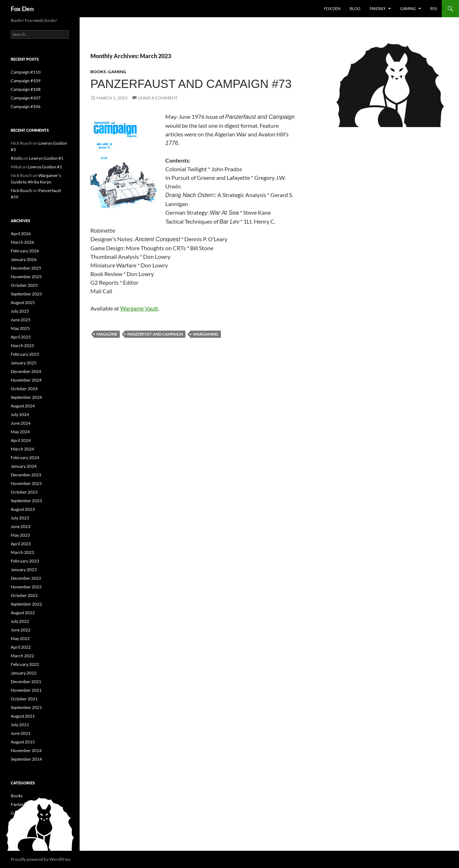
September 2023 (26, 501)
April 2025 (21, 337)
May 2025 (20, 328)
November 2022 (26, 587)
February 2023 (25, 561)
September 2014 (26, 759)
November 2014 (26, 750)
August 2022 (23, 613)
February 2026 (25, 251)
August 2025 (23, 302)
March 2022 (22, 656)
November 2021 (26, 690)
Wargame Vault (139, 308)
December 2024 (26, 371)
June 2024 (21, 423)
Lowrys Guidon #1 (46, 158)
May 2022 (20, 638)
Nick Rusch (21, 190)
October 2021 (24, 699)
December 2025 (26, 268)
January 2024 (24, 466)
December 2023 (26, 475)
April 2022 (21, 647)
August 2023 (23, 509)
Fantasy (378, 8)
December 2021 (26, 682)
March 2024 (22, 449)
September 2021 (26, 707)
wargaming (206, 334)
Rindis (17, 158)
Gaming (408, 8)
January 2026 (24, 259)
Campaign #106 (26, 106)
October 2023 (24, 492)
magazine (107, 334)
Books (98, 72)
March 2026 (22, 242)
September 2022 (26, 604)
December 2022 (26, 578)
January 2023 (24, 570)
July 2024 (20, 414)
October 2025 (24, 285)
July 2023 (20, 518)
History (18, 822)
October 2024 (24, 389)
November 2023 (26, 483)
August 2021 (23, 716)
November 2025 (26, 277)
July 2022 (20, 621)
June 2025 (21, 320)
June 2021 (21, 733)
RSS (434, 8)
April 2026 (21, 234)
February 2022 (25, 664)
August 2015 (23, 742)
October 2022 (24, 595)
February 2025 (25, 354)
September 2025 (26, 294)
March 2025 (22, 346)
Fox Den (22, 9)
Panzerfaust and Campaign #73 (191, 84)
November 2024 (26, 380)
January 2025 (24, 363)
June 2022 (21, 630)
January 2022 (24, 673)
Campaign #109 (26, 81)
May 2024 (20, 432)
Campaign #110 (26, 72)
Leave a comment (158, 98)
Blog (355, 8)
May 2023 (20, 535)
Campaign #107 (26, 98)
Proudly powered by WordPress (41, 859)
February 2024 (25, 458)
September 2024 (26, 397)
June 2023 (21, 526)
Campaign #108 (26, 89)
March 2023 (22, 552)
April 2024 (21, 440)
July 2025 (20, 311)
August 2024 (23, 406)
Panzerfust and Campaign (155, 334)
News (16, 830)
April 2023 (21, 544)
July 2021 (20, 725)
